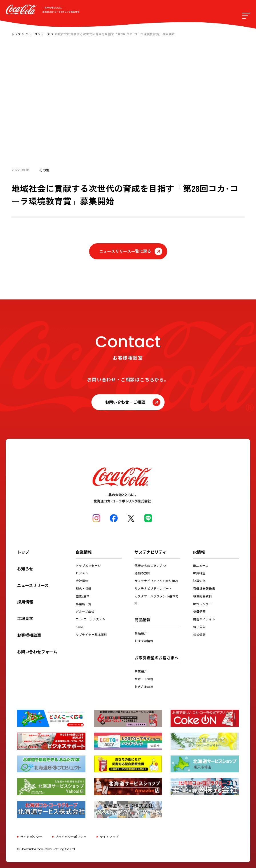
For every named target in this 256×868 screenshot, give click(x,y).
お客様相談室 (29, 635)
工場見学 (25, 618)
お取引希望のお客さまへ (157, 658)
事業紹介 (141, 671)
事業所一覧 (84, 604)
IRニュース (201, 566)
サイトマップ (109, 837)
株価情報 (199, 611)
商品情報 (143, 620)
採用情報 (25, 602)
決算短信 (199, 581)
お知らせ (25, 569)
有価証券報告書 (204, 588)
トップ (16, 34)
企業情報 (84, 552)
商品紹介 (141, 633)
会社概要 (82, 581)
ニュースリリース (38, 34)
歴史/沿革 (83, 596)
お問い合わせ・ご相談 (125, 402)
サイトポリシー (31, 837)
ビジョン (82, 573)
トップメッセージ (88, 566)
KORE (80, 627)
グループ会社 (85, 611)
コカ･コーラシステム (91, 619)
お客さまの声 (144, 687)
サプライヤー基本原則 (91, 635)
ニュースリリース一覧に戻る (125, 251)
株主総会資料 (203, 596)
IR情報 (199, 552)
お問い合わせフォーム (37, 652)
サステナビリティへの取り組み (156, 581)
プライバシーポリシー (71, 837)
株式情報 (199, 635)
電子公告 (199, 627)
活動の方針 (142, 573)
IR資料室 (199, 573)
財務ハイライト (204, 619)
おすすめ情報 (144, 641)
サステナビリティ (150, 552)
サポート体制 (144, 679)
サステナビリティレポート (153, 588)
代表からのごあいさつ (150, 566)
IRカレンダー (202, 604)
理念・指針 (84, 588)
